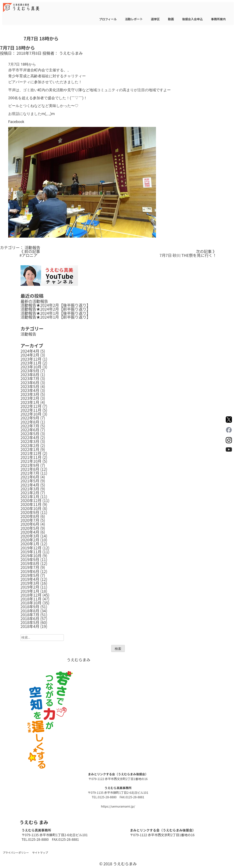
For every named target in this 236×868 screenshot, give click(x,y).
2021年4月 (30, 485)
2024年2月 (30, 355)
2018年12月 (31, 595)
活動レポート (134, 19)
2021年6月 (30, 477)
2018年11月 (31, 599)
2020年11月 (31, 504)
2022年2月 (30, 445)
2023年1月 (30, 402)
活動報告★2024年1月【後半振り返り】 (56, 313)
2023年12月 (31, 359)
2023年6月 (30, 383)
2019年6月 (30, 571)
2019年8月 (30, 563)
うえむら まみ (34, 822)
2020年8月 (30, 516)
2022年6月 (30, 430)
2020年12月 (31, 500)
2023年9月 (30, 371)
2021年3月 (30, 489)
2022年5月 (30, 434)
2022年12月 (31, 406)
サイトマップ (40, 853)
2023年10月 (31, 367)
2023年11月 (31, 363)
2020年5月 (30, 528)
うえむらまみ (71, 53)
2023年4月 (30, 390)
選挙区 (155, 19)
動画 (171, 19)
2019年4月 (30, 579)
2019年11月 (31, 552)
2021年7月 (30, 473)
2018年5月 (30, 622)
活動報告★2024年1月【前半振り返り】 (56, 317)
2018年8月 (30, 611)
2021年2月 (30, 493)
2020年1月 (30, 544)
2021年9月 (30, 465)
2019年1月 (30, 591)
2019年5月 (30, 575)
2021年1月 (30, 497)
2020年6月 (30, 524)
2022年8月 (30, 422)
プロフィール (108, 19)
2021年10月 (31, 461)
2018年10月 (31, 603)
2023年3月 (30, 394)
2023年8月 (30, 375)
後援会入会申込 (192, 19)
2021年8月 (30, 469)
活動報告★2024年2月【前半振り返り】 (56, 309)
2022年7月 (30, 426)
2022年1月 (30, 449)
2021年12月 (31, 453)
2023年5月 (30, 386)
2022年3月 (30, 441)
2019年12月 (31, 548)
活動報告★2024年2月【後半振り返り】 (56, 305)
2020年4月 (30, 532)
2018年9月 (30, 607)
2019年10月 (31, 556)
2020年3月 (30, 536)
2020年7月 (30, 520)
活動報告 (32, 247)
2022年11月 (31, 410)
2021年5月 (30, 481)
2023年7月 (30, 378)
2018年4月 (30, 626)
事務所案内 (218, 19)
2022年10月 (31, 414)
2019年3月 (30, 583)
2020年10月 (31, 508)
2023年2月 (30, 398)
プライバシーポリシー (16, 853)
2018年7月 (30, 615)
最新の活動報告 (34, 301)
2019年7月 (30, 567)
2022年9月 (30, 418)
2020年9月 (30, 512)
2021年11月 (31, 457)
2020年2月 (30, 540)
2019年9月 (30, 559)
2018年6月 (30, 619)
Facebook (16, 122)
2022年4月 (30, 437)
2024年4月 (30, 351)
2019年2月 (30, 587)
